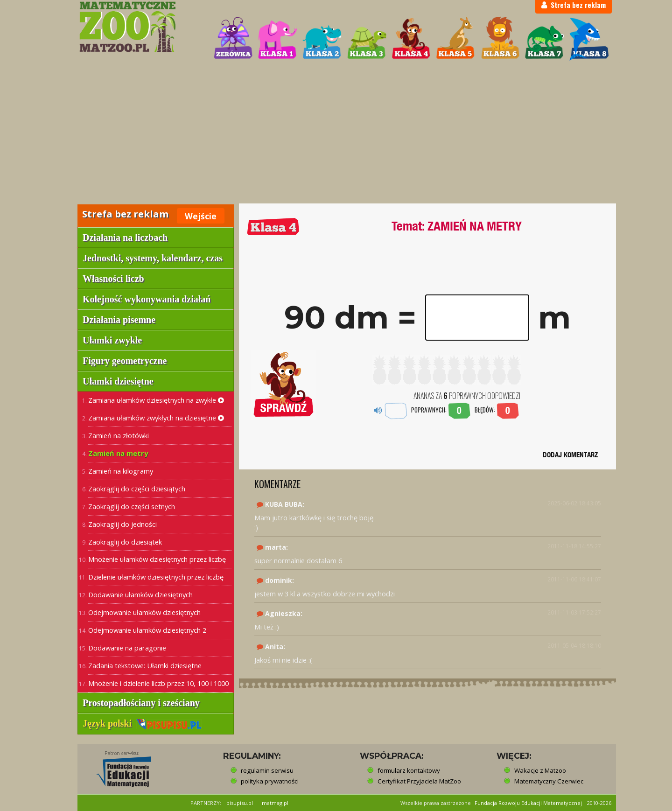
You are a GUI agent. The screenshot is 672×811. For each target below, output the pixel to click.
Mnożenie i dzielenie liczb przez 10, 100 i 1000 (158, 683)
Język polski (142, 723)
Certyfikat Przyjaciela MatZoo (419, 781)
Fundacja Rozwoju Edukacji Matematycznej (528, 803)
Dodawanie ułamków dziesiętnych (140, 594)
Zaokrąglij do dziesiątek (125, 542)
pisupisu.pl (240, 803)
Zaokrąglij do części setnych (132, 506)
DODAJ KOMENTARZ (570, 455)
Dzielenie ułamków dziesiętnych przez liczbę (156, 577)
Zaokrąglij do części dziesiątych (137, 489)
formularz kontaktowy (409, 770)
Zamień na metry (118, 453)
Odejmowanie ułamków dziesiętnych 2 (147, 630)
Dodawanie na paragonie (127, 648)
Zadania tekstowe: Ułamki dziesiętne (145, 665)
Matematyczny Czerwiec (549, 781)
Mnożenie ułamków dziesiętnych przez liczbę (157, 559)
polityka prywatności (270, 781)
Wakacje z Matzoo (540, 770)
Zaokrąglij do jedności (122, 524)
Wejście (201, 216)
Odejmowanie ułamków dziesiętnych (144, 612)
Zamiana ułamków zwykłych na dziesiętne (156, 418)
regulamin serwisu (267, 770)
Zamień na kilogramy (121, 471)
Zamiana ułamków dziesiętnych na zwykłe (156, 400)
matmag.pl (275, 803)
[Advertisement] (336, 133)
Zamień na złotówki (119, 435)
